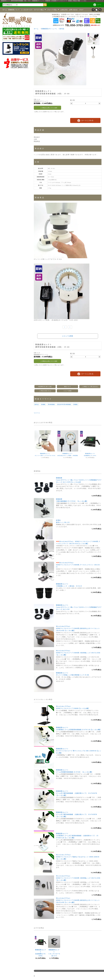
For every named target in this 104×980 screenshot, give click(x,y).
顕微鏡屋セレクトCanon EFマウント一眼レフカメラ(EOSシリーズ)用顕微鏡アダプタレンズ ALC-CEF (79, 607)
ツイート (37, 413)
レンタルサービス (27, 10)
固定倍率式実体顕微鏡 (64, 404)
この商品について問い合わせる (90, 387)
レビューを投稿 (68, 336)
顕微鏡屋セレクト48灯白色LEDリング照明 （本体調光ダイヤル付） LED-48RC (68, 456)
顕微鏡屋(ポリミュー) (49, 29)
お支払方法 (64, 10)
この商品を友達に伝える (45, 391)
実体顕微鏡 (51, 404)
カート (99, 5)
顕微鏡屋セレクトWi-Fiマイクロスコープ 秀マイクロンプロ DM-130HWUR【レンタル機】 (79, 751)
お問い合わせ (73, 10)
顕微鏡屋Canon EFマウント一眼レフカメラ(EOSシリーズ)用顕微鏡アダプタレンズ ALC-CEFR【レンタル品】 (79, 480)
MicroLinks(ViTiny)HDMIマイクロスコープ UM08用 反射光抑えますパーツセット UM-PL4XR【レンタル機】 (78, 628)
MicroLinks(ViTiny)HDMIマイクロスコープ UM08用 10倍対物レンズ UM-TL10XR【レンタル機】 (78, 653)
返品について (67, 387)
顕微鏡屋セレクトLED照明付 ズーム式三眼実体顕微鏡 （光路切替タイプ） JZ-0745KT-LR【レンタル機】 (77, 836)
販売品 (62, 29)
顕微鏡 (43, 404)
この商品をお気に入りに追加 (48, 108)
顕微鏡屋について (14, 10)
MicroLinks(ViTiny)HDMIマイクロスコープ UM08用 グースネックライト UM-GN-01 (78, 565)
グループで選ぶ (53, 10)
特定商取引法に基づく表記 (45, 387)
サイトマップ (99, 1)
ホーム (5, 10)
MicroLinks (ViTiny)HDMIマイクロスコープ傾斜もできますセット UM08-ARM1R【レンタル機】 (78, 857)
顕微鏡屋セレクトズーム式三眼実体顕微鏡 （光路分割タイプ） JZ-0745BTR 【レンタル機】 (77, 814)
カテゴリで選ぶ (40, 10)
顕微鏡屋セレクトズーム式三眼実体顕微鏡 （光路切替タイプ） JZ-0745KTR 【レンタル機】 (77, 793)
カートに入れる (87, 120)
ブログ (81, 10)
